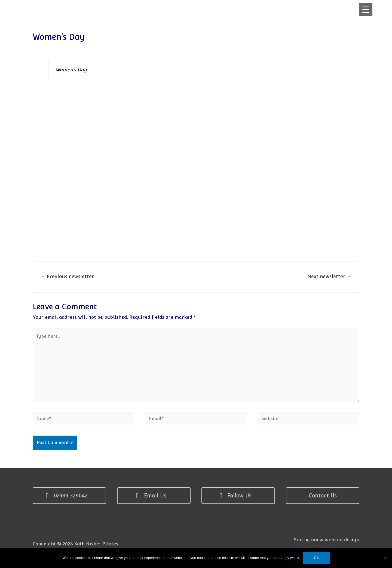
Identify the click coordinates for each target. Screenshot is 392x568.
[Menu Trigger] (366, 10)
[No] (385, 558)
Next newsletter (329, 277)
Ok (316, 558)
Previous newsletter (68, 277)
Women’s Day (72, 70)
